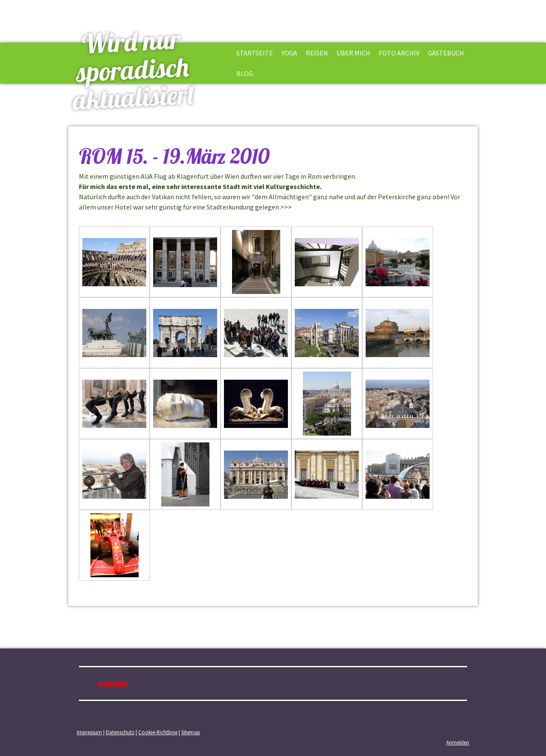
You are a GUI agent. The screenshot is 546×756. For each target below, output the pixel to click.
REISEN (317, 53)
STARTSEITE (255, 53)
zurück (89, 590)
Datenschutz (120, 732)
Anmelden (458, 742)
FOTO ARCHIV (399, 53)
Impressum (89, 732)
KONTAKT (113, 683)
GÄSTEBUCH (446, 53)
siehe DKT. (309, 207)
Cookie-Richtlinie (158, 732)
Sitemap (191, 732)
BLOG (245, 73)
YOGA (289, 53)
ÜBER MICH (353, 53)
